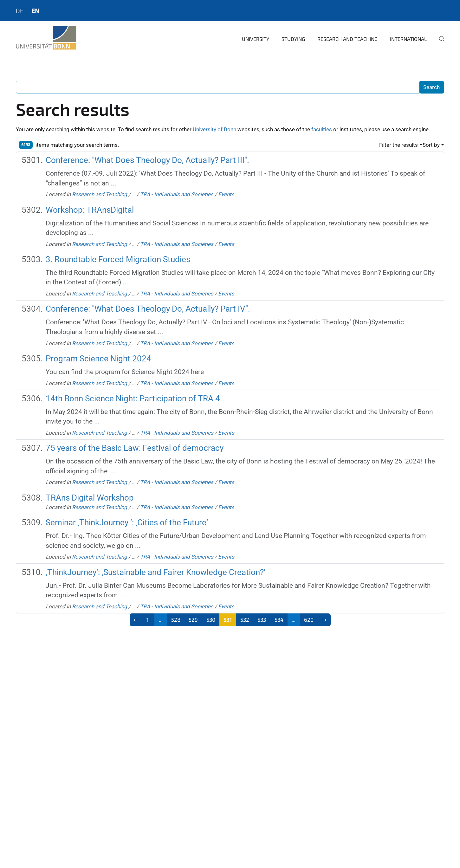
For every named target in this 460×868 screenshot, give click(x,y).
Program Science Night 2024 (98, 359)
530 (211, 619)
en (35, 11)
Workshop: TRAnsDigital (90, 210)
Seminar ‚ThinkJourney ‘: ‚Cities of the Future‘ (127, 522)
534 (279, 619)
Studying (293, 39)
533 (262, 619)
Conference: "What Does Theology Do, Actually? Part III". (147, 160)
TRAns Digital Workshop (90, 498)
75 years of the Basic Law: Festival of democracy (135, 448)
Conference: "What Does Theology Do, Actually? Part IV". (148, 309)
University (256, 39)
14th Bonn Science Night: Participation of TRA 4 (133, 398)
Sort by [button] (431, 145)
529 (193, 619)
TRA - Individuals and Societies (177, 194)
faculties (322, 129)
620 (309, 619)
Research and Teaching (347, 39)
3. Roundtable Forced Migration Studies (118, 259)
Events (226, 194)
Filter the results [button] (398, 145)
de (20, 11)
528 (176, 619)
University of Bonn (214, 129)
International (408, 39)
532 (245, 619)
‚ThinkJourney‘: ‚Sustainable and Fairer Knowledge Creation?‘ (155, 572)
